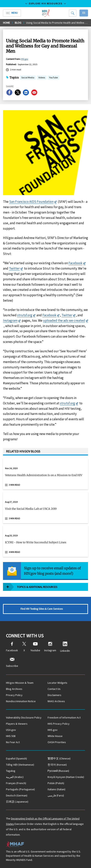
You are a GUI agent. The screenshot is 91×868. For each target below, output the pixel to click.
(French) (16, 783)
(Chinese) (59, 758)
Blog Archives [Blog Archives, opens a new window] (14, 689)
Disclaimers (54, 695)
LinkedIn (65, 647)
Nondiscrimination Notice (21, 701)
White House (55, 736)
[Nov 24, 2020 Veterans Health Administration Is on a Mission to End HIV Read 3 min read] (45, 474)
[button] (45, 477)
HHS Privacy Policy (59, 724)
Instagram (10, 320)
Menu (12, 13)
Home (6, 23)
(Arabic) (15, 777)
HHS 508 (11, 736)
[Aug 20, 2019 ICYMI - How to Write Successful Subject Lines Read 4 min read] (45, 541)
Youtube (35, 647)
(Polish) (56, 783)
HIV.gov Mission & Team (20, 683)
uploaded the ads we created (64, 320)
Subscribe (12, 663)
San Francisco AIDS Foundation (31, 202)
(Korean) (57, 765)
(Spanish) (16, 758)
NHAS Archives (56, 701)
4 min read (14, 552)
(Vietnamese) (20, 765)
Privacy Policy (14, 695)
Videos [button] (42, 78)
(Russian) (58, 771)
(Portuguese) (20, 789)
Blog (18, 23)
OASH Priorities (57, 742)
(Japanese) (17, 802)
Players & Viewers (17, 724)
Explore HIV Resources (46, 3)
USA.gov (11, 730)
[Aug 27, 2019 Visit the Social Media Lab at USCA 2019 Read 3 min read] (45, 508)
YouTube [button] (53, 78)
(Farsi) (56, 795)
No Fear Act (13, 742)
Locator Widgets (57, 683)
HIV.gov (25, 59)
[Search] (73, 13)
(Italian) (56, 789)
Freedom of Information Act (64, 718)
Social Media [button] (28, 78)
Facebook (75, 263)
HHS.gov (53, 730)
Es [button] (84, 13)
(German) (17, 795)
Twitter (14, 268)
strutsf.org (25, 315)
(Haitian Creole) (66, 777)
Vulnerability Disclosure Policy (24, 718)
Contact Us (54, 689)
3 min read (14, 485)
